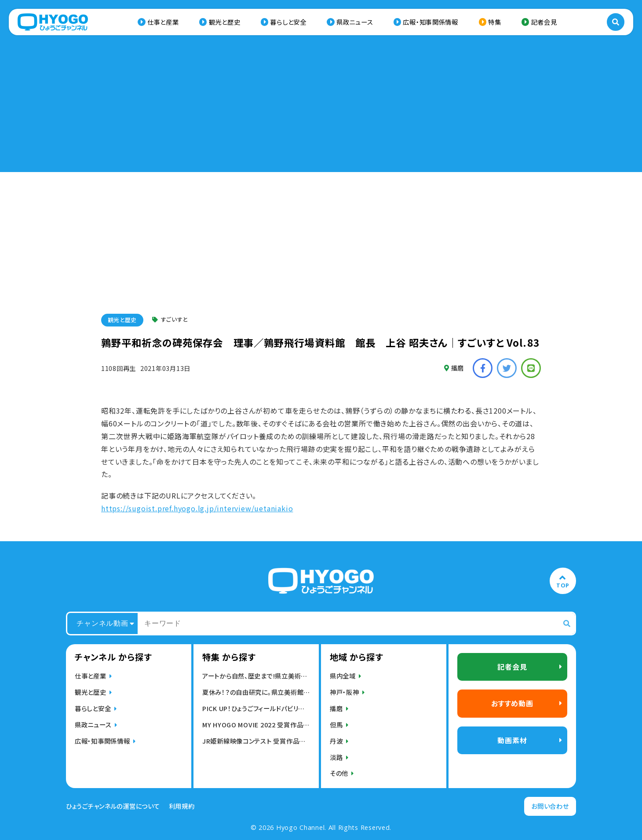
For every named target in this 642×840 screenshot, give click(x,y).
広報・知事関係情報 (430, 22)
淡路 (336, 757)
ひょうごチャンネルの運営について (113, 806)
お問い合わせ (550, 806)
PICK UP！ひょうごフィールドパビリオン (256, 708)
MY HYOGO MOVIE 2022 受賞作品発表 (256, 724)
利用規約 (182, 806)
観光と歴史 (225, 22)
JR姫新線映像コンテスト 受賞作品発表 (256, 741)
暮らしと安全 (288, 22)
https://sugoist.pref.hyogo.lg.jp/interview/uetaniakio (197, 508)
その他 (339, 773)
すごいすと (170, 320)
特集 (494, 22)
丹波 (336, 741)
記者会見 (544, 22)
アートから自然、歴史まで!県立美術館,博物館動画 (256, 676)
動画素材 (512, 740)
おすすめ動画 (512, 703)
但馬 (336, 724)
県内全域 (343, 676)
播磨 (454, 368)
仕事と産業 (163, 22)
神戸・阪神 (345, 692)
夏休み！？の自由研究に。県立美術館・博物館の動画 (256, 692)
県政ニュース (355, 22)
